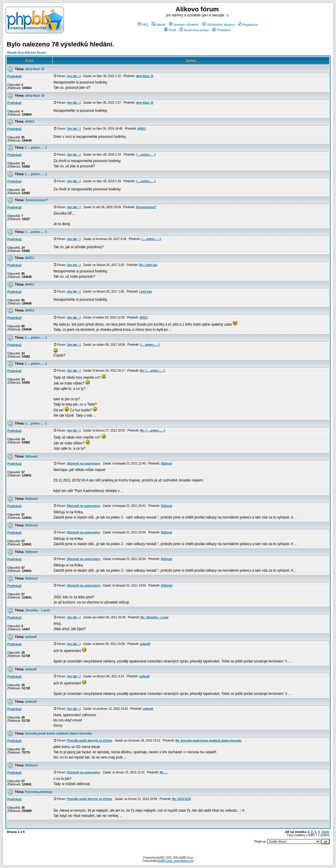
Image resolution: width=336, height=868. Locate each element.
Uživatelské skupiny (218, 25)
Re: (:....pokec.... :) (153, 371)
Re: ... (163, 772)
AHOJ (30, 121)
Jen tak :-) (74, 76)
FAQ (143, 25)
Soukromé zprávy (194, 30)
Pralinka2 (14, 76)
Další (325, 832)
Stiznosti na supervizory (84, 463)
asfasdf (31, 637)
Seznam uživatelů (184, 25)
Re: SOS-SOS (181, 799)
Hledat (159, 25)
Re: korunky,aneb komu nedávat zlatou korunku (208, 741)
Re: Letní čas (148, 265)
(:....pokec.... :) (36, 147)
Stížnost (32, 456)
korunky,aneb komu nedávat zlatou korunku (59, 733)
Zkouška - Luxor (38, 610)
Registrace (248, 25)
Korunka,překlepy (39, 792)
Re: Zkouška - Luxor (155, 617)
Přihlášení (222, 30)
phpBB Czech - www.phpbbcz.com (176, 861)
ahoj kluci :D (35, 69)
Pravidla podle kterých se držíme (90, 741)
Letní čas (145, 292)
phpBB (160, 858)
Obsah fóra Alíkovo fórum (26, 53)
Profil (170, 30)
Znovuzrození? (37, 200)
